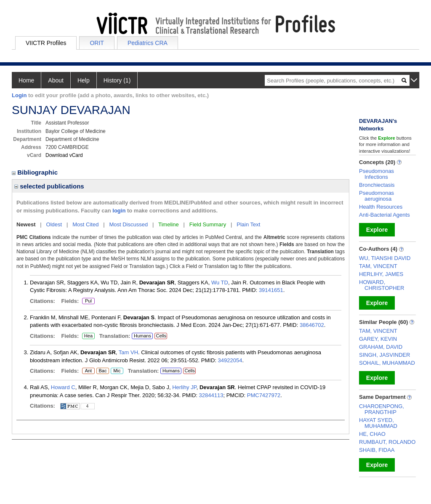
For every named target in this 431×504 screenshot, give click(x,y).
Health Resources (381, 207)
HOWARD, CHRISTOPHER (382, 285)
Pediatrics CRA (148, 43)
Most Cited (85, 224)
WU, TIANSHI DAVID (385, 258)
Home (26, 80)
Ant (88, 371)
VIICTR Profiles (46, 43)
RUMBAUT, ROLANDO (387, 442)
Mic (117, 371)
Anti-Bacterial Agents (384, 215)
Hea (88, 336)
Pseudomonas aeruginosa (376, 196)
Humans (142, 336)
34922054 (230, 360)
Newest (26, 224)
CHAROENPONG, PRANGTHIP (382, 409)
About (56, 80)
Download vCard (64, 155)
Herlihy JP (184, 387)
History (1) (117, 80)
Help (84, 80)
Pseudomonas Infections (376, 174)
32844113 (211, 395)
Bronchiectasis (377, 185)
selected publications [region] (49, 186)
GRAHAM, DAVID (381, 347)
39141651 (271, 290)
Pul (88, 301)
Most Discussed (128, 224)
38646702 (312, 325)
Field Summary (208, 224)
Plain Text (248, 224)
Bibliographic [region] (36, 172)
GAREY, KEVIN (378, 339)
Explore (377, 230)
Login (19, 95)
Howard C (63, 387)
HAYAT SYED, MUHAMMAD (378, 423)
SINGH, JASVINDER (384, 355)
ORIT (97, 43)
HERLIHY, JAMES (381, 274)
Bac (103, 371)
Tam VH (128, 352)
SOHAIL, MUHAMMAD (387, 363)
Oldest (54, 224)
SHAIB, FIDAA (377, 450)
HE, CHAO (372, 434)
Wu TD (220, 283)
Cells (161, 336)
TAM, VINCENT (378, 266)
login (119, 211)
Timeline (169, 224)
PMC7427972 (264, 395)
